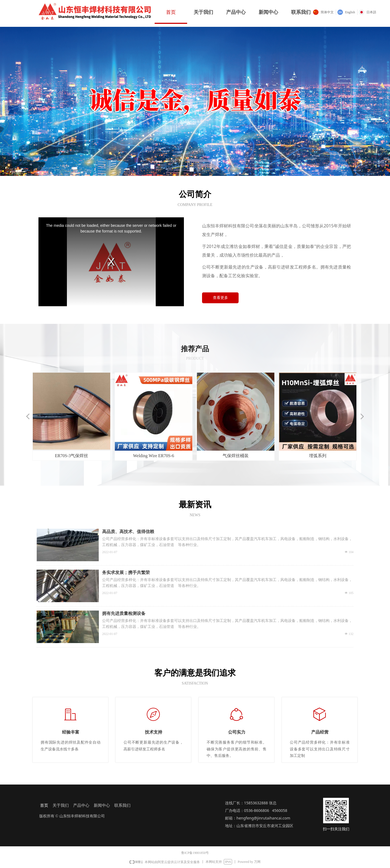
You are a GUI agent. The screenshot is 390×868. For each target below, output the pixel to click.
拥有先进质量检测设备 (124, 613)
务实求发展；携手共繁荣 (126, 572)
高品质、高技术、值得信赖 (128, 532)
